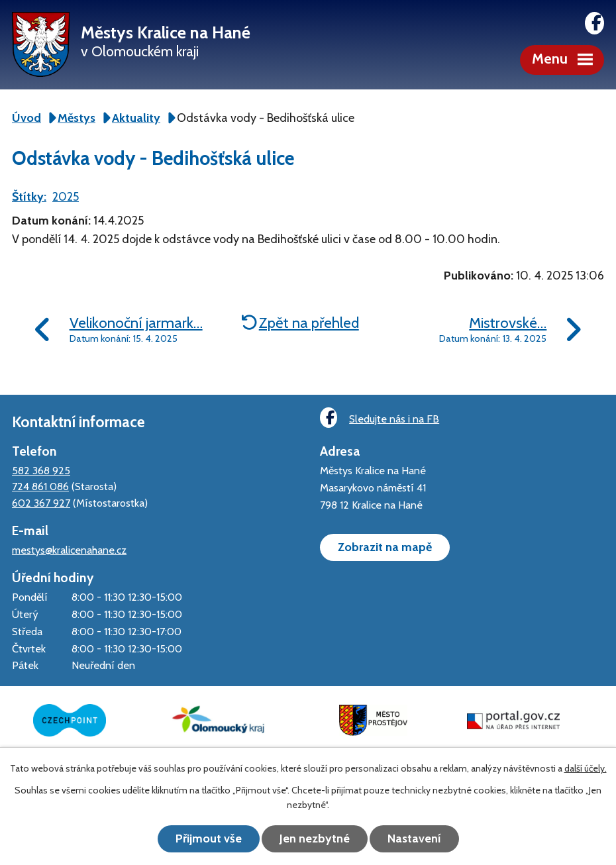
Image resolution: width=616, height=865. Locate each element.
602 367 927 (41, 503)
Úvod (26, 118)
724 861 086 (40, 486)
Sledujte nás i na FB (380, 418)
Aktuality (136, 118)
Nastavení (414, 839)
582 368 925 (41, 470)
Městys (77, 118)
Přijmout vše (209, 839)
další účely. (586, 768)
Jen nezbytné (315, 839)
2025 (66, 197)
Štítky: (29, 197)
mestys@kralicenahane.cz (69, 550)
